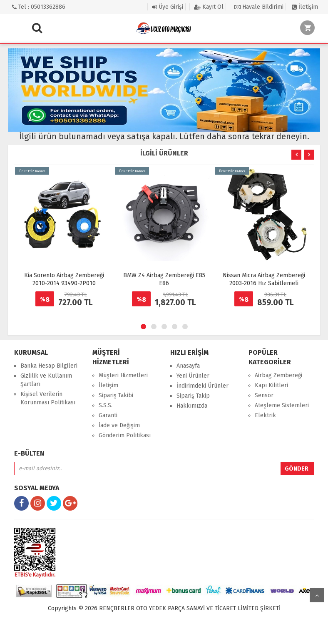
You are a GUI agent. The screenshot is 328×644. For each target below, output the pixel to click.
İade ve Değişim (119, 425)
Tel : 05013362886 (39, 7)
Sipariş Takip (193, 396)
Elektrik (265, 415)
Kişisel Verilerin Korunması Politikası (48, 398)
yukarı (317, 595)
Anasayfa (188, 366)
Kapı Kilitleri (271, 385)
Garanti (108, 415)
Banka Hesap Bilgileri (49, 366)
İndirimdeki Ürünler (203, 386)
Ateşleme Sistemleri (282, 405)
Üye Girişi (168, 7)
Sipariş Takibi (116, 395)
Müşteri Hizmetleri (123, 375)
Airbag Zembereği (278, 375)
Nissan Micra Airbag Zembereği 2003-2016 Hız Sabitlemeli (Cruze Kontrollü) (264, 283)
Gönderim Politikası (125, 435)
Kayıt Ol (209, 7)
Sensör (264, 395)
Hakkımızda (192, 406)
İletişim (305, 7)
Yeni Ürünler (193, 376)
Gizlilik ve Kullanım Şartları (46, 380)
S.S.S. (106, 405)
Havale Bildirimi (259, 7)
